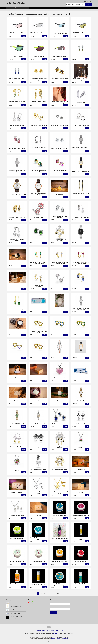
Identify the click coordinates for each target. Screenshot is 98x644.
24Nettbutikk (51, 641)
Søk (88, 4)
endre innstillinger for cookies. (63, 639)
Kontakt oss (26, 8)
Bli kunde (14, 8)
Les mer (53, 639)
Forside (9, 8)
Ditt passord (53, 607)
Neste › (53, 594)
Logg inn (20, 8)
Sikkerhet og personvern (53, 630)
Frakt (35, 630)
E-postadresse (53, 602)
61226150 (56, 633)
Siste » (59, 594)
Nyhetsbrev (63, 630)
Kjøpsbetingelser (41, 630)
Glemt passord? (67, 613)
